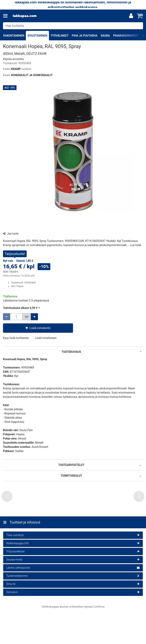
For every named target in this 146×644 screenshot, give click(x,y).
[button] (13, 59)
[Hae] (139, 26)
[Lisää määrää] (34, 317)
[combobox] (73, 26)
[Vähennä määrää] (7, 317)
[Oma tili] (131, 16)
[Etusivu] (25, 16)
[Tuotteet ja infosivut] (7, 16)
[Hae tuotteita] (73, 26)
